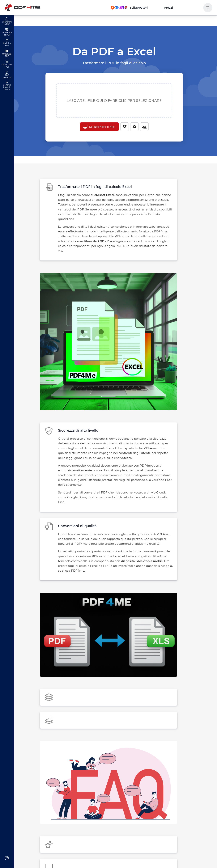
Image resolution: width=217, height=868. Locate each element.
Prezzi (170, 8)
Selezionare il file (98, 127)
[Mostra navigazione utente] (208, 8)
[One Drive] (143, 127)
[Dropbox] (123, 127)
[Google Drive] (133, 127)
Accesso (193, 8)
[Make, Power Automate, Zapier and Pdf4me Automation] (133, 8)
